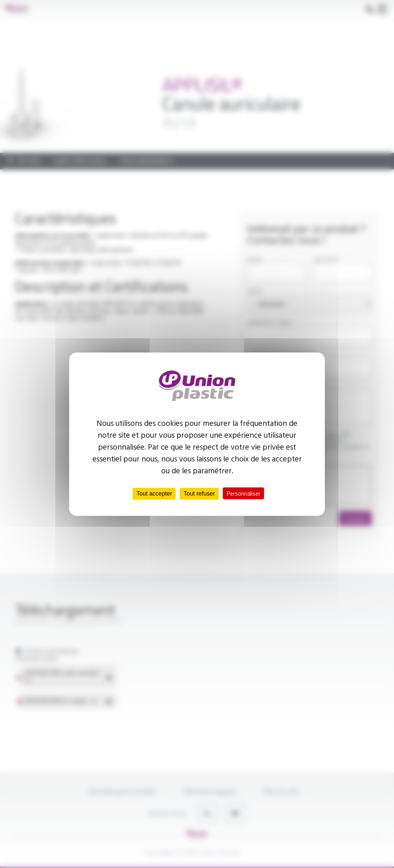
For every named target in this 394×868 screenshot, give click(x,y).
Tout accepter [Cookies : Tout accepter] (154, 494)
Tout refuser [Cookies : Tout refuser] (199, 494)
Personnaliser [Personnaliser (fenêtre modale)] (243, 493)
